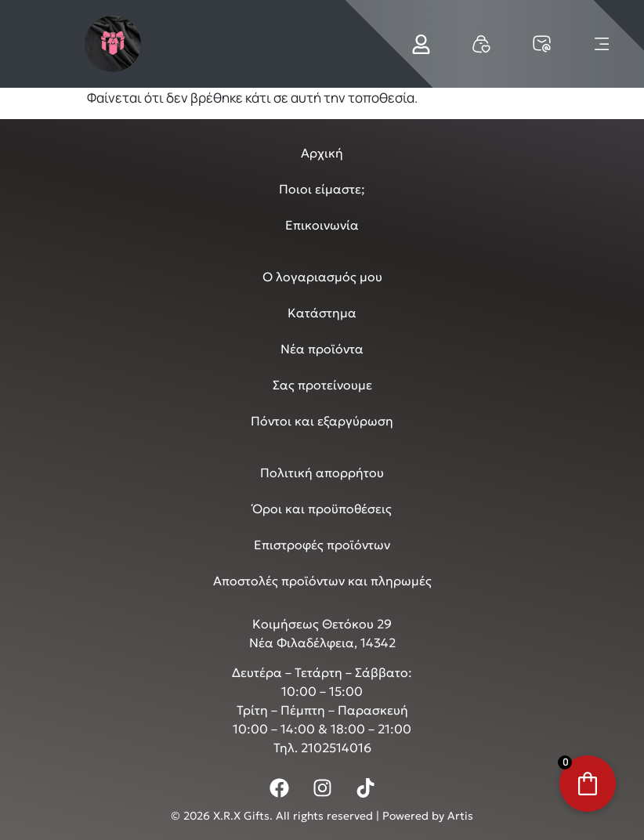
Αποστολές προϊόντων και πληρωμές (322, 581)
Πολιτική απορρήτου (322, 472)
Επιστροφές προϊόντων (322, 545)
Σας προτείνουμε (322, 385)
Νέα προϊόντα (322, 349)
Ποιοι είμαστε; (322, 189)
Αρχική (322, 153)
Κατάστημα (322, 313)
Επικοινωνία (322, 225)
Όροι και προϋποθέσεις (322, 509)
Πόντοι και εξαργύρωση (322, 421)
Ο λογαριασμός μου (322, 277)
